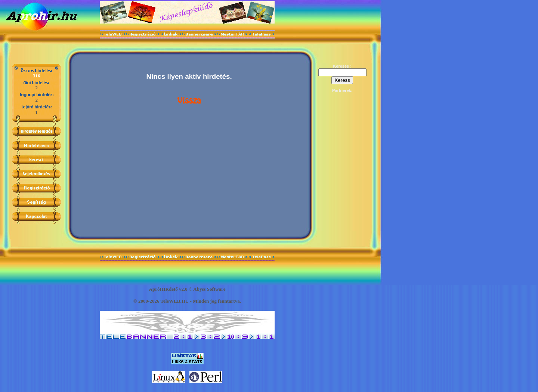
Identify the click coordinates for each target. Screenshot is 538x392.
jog (214, 301)
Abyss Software (209, 289)
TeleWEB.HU (174, 301)
